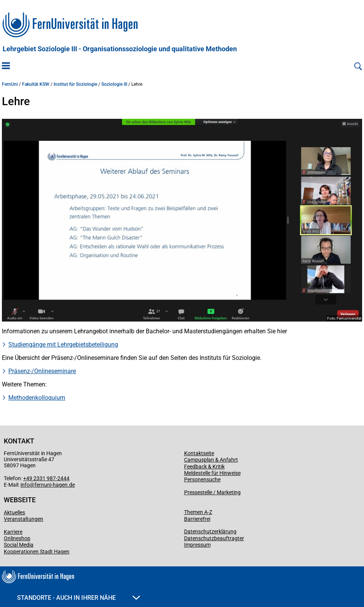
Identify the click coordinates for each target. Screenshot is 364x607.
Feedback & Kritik (204, 467)
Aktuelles (14, 512)
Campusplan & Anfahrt (211, 460)
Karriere (13, 532)
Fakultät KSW (36, 84)
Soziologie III (114, 84)
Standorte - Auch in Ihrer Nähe (79, 598)
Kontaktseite (199, 453)
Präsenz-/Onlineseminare (42, 371)
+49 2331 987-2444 (46, 478)
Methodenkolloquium (37, 398)
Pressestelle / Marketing (212, 492)
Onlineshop (17, 538)
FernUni (10, 84)
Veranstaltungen (24, 519)
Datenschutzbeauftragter (214, 538)
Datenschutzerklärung (210, 531)
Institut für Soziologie (75, 84)
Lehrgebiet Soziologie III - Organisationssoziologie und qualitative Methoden (120, 49)
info (25, 485)
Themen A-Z (198, 512)
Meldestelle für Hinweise (212, 473)
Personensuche (202, 479)
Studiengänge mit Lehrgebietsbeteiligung (63, 344)
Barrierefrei (197, 519)
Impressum (197, 545)
